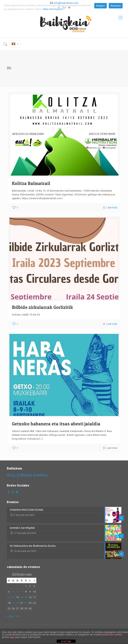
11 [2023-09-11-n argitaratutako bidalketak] (9, 597)
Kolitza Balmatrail (31, 183)
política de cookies (112, 635)
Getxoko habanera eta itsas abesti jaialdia (56, 424)
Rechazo (116, 6)
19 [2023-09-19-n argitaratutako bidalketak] (13, 603)
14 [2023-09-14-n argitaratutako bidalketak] (22, 597)
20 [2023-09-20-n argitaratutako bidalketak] (17, 603)
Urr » (18, 616)
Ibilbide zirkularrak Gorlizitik (42, 307)
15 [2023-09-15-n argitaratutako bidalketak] (26, 597)
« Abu (10, 616)
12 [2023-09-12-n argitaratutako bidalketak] (13, 597)
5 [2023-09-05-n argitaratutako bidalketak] (13, 592)
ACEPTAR (66, 641)
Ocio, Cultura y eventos (27, 475)
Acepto (101, 6)
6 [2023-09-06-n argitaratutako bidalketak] (17, 592)
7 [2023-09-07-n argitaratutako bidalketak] (22, 592)
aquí (12, 637)
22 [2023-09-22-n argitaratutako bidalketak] (26, 603)
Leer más (112, 207)
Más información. (53, 9)
